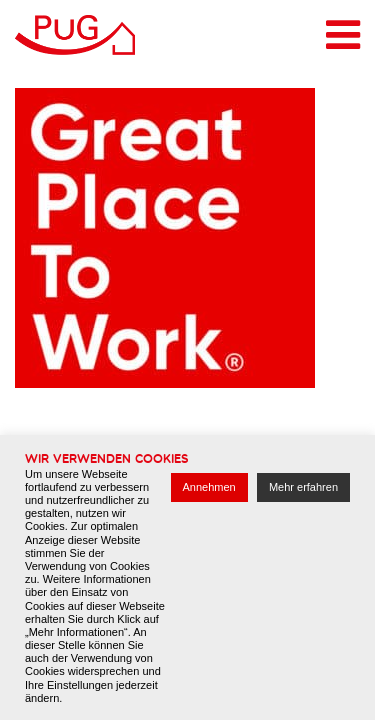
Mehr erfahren (303, 487)
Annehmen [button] (209, 487)
